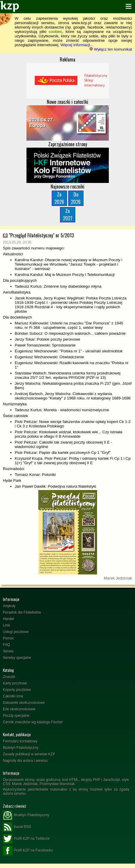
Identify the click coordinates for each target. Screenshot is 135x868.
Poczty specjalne (16, 716)
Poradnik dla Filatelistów (22, 612)
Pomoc (8, 638)
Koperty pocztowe (17, 690)
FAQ (6, 645)
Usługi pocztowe (16, 632)
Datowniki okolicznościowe (24, 703)
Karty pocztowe (15, 683)
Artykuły (9, 606)
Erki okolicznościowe (19, 709)
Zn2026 (59, 198)
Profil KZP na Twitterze (26, 839)
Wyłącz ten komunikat (111, 49)
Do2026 (76, 198)
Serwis (8, 651)
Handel (9, 619)
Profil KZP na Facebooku (28, 851)
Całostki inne (13, 696)
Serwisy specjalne (17, 658)
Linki (7, 625)
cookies (55, 32)
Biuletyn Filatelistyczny (21, 748)
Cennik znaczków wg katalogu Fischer (33, 722)
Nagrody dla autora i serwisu (25, 761)
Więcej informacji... (77, 45)
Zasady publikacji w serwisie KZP (29, 754)
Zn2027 (68, 215)
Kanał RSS (17, 827)
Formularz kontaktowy (20, 741)
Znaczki (9, 677)
